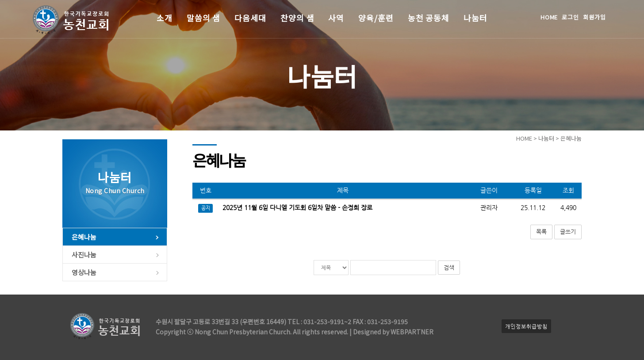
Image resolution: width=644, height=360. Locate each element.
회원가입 (594, 17)
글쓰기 (568, 232)
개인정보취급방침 (526, 326)
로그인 (570, 17)
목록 (541, 232)
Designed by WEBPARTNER (393, 332)
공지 (206, 208)
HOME (549, 17)
